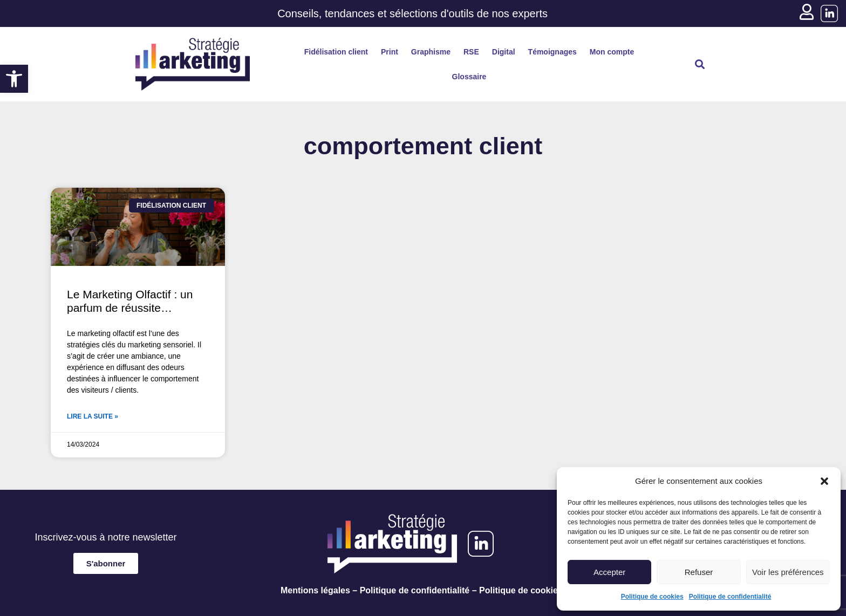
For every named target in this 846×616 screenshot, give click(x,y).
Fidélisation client (336, 52)
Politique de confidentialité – (418, 590)
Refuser (699, 572)
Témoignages (552, 52)
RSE (471, 52)
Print (390, 52)
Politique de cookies (652, 597)
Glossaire (469, 77)
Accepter (609, 572)
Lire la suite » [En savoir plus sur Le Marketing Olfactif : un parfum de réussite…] (93, 416)
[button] (14, 79)
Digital (504, 52)
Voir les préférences (788, 572)
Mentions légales (315, 590)
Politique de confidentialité (730, 597)
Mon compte (612, 52)
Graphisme (431, 52)
